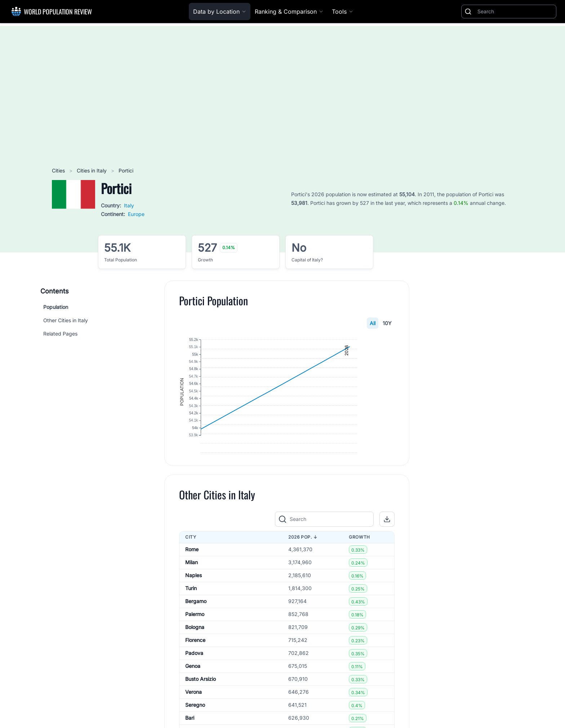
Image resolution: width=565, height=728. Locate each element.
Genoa (193, 693)
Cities (59, 170)
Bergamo (196, 628)
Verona (193, 719)
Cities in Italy (92, 170)
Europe (136, 214)
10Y (387, 323)
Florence (195, 667)
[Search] (515, 12)
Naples (193, 602)
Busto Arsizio (201, 706)
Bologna (195, 654)
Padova (194, 680)
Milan (192, 589)
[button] (387, 546)
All (373, 323)
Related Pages (60, 334)
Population (56, 307)
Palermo (195, 641)
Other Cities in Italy (66, 320)
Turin (191, 615)
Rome (192, 576)
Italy (129, 205)
